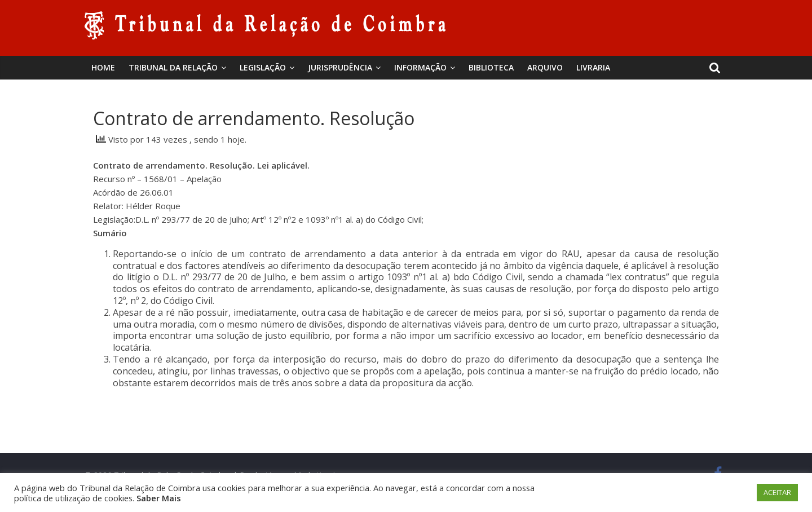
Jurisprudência (340, 67)
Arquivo (545, 67)
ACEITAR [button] (777, 492)
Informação (420, 67)
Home (103, 67)
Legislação (263, 67)
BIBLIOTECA (491, 67)
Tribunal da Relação (173, 67)
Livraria (593, 67)
